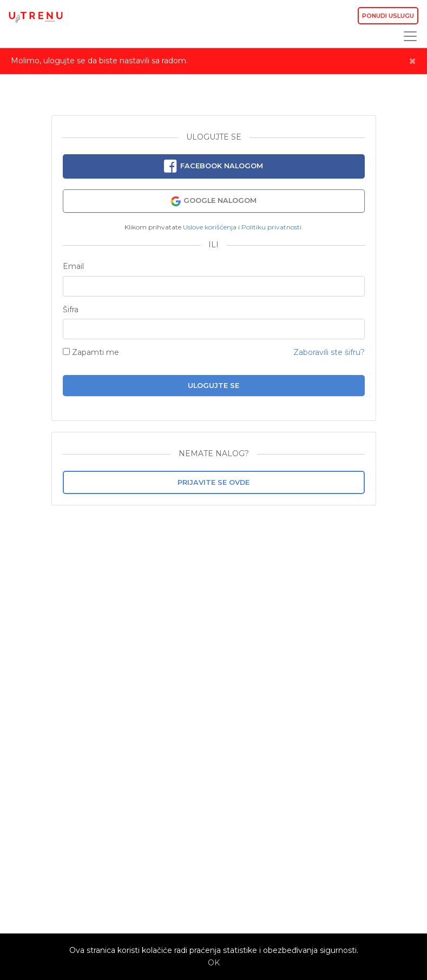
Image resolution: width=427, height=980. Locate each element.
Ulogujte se (213, 386)
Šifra (71, 310)
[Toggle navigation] (407, 36)
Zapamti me (91, 353)
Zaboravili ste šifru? (329, 352)
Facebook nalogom (213, 167)
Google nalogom (213, 201)
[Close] (412, 61)
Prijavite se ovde (213, 482)
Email (73, 267)
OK (214, 963)
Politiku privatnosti (271, 227)
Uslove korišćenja (210, 227)
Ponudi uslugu (388, 16)
